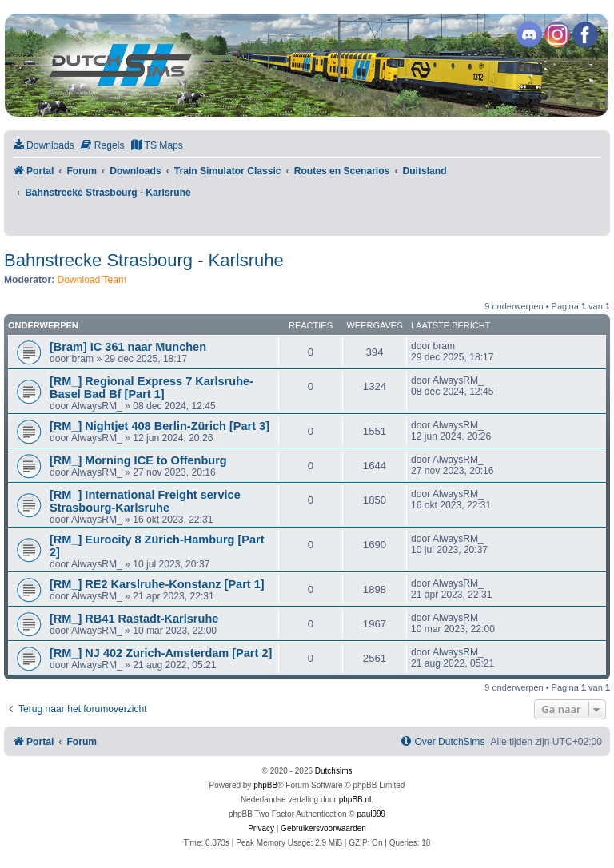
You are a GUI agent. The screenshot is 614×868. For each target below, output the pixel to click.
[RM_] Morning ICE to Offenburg (138, 460)
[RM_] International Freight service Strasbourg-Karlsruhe (145, 501)
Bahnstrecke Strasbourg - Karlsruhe (144, 260)
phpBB (265, 785)
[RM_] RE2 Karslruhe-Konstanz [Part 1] (157, 584)
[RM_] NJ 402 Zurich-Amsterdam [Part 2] (161, 653)
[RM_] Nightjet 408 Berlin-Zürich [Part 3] (159, 426)
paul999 (372, 814)
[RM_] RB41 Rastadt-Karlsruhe (134, 619)
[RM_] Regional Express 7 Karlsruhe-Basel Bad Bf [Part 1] (152, 388)
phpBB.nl (355, 800)
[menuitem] (43, 146)
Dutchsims (334, 771)
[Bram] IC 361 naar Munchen (128, 347)
